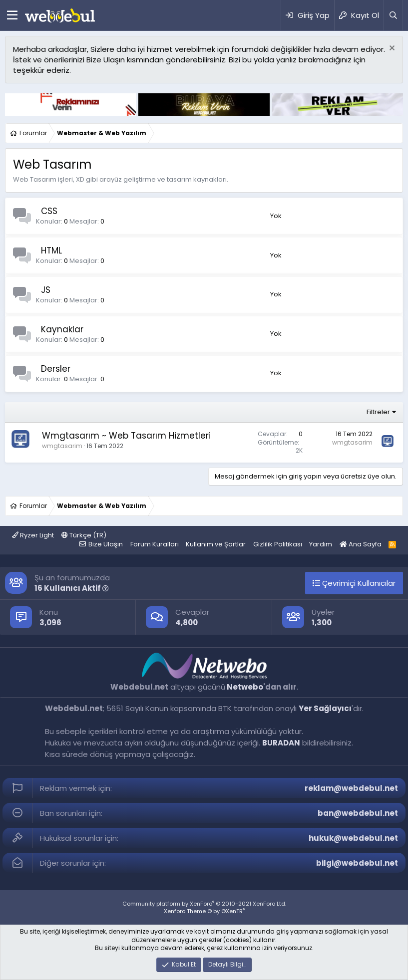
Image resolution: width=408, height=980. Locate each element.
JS (46, 290)
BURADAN (281, 743)
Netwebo (245, 687)
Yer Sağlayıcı (325, 708)
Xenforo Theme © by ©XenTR (204, 911)
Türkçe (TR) (84, 535)
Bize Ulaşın (106, 544)
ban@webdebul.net (358, 813)
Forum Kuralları (155, 544)
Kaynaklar (62, 329)
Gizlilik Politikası (278, 544)
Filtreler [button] (378, 412)
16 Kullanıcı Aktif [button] (72, 588)
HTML (51, 250)
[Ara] (393, 15)
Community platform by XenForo (204, 904)
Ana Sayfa (361, 544)
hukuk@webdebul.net (353, 838)
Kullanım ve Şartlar (216, 544)
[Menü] (12, 15)
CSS (49, 211)
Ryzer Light (33, 535)
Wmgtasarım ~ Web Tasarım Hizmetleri (126, 436)
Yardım (321, 544)
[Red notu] (391, 49)
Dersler (56, 369)
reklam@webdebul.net (351, 788)
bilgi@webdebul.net (357, 863)
